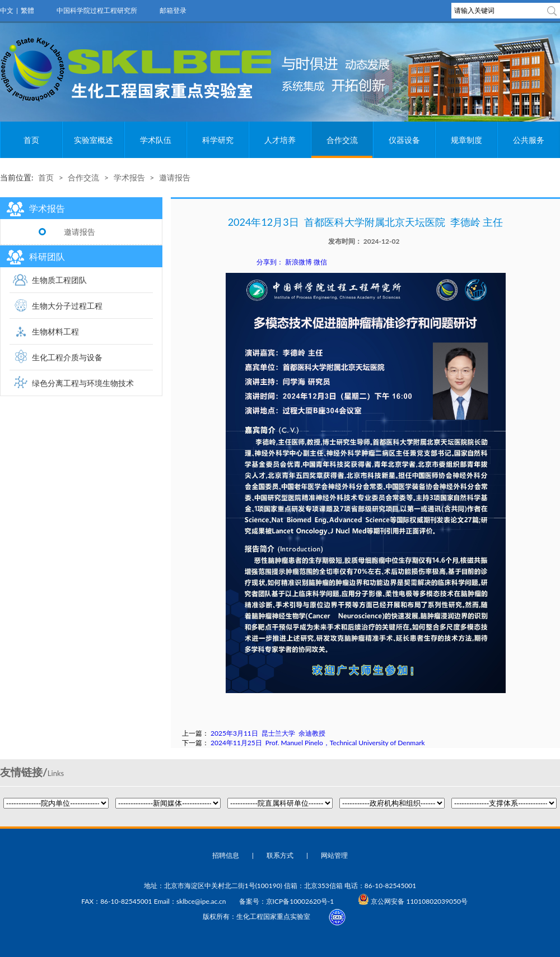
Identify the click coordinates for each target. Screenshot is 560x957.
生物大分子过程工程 (67, 306)
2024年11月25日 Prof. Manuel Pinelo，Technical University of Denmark (318, 743)
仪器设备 (404, 140)
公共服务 (529, 140)
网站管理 (334, 855)
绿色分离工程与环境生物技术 (83, 383)
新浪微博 (298, 262)
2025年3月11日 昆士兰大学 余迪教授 (268, 733)
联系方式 (280, 855)
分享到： (270, 262)
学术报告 (129, 177)
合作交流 (342, 140)
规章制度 (466, 140)
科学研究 (218, 140)
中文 (7, 10)
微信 (320, 262)
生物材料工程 (55, 331)
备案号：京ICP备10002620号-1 (287, 901)
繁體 (27, 10)
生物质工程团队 (59, 280)
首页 (31, 140)
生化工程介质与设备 (67, 357)
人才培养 (280, 140)
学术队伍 (156, 140)
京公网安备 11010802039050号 (413, 901)
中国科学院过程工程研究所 (97, 10)
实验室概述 (94, 140)
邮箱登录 (173, 10)
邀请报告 (175, 177)
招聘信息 (226, 855)
